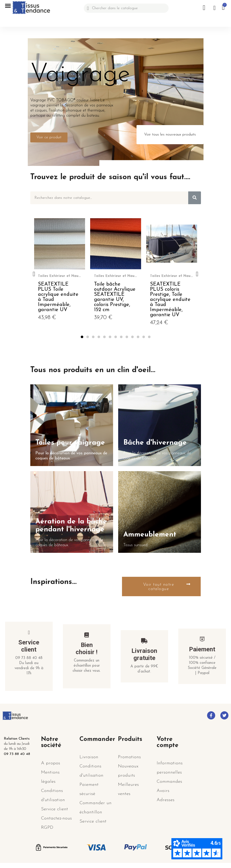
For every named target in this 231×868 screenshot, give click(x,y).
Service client (29, 646)
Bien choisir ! (87, 649)
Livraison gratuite (144, 654)
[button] (49, 137)
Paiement (202, 649)
